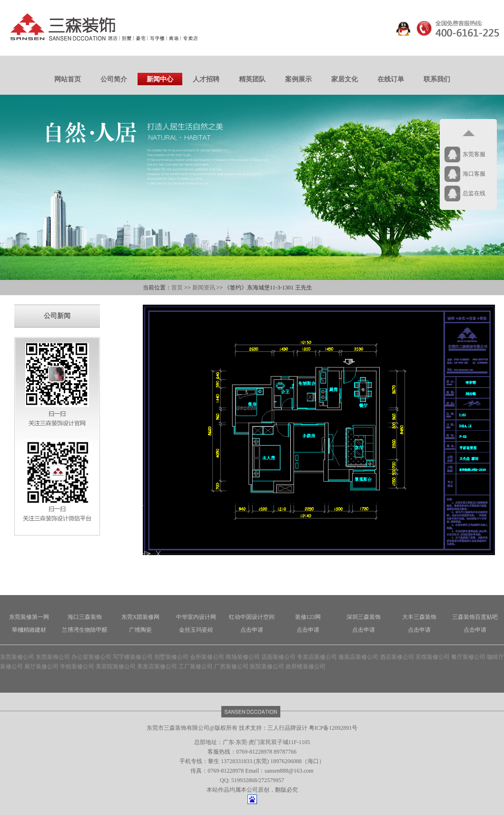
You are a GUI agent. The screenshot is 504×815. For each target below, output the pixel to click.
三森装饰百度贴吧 (475, 617)
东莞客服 (474, 154)
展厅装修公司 (41, 666)
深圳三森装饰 (364, 617)
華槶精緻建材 (29, 630)
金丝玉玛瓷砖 (196, 630)
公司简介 (114, 79)
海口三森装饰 (85, 617)
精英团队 (252, 79)
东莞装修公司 (17, 657)
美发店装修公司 (157, 666)
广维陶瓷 (140, 630)
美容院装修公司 (116, 666)
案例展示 (298, 79)
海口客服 (474, 174)
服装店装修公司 (358, 657)
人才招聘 (206, 79)
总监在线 (474, 193)
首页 (177, 288)
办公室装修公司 (91, 657)
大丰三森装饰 (419, 617)
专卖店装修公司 (317, 657)
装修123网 (308, 617)
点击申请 (252, 630)
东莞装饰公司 (53, 657)
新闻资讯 (204, 288)
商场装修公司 (243, 657)
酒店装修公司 (397, 657)
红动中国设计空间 (252, 617)
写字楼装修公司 (133, 657)
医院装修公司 (267, 666)
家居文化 (345, 79)
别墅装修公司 (171, 657)
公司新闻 (57, 316)
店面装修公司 (278, 657)
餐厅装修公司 (468, 657)
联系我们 (437, 79)
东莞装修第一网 (29, 617)
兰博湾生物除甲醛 (85, 630)
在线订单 (391, 79)
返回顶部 (468, 133)
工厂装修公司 (196, 666)
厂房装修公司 (231, 666)
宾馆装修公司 (433, 657)
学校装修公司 (77, 666)
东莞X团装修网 (141, 617)
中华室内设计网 (196, 617)
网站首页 (68, 79)
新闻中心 (160, 79)
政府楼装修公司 (306, 666)
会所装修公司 (207, 657)
